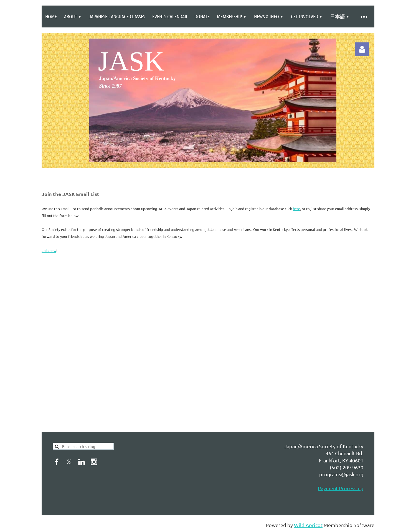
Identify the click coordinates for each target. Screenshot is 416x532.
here (296, 209)
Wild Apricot (308, 525)
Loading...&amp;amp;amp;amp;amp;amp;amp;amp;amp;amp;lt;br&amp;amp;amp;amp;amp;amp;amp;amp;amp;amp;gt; (132, 342)
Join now (49, 250)
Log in (362, 49)
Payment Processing (341, 488)
